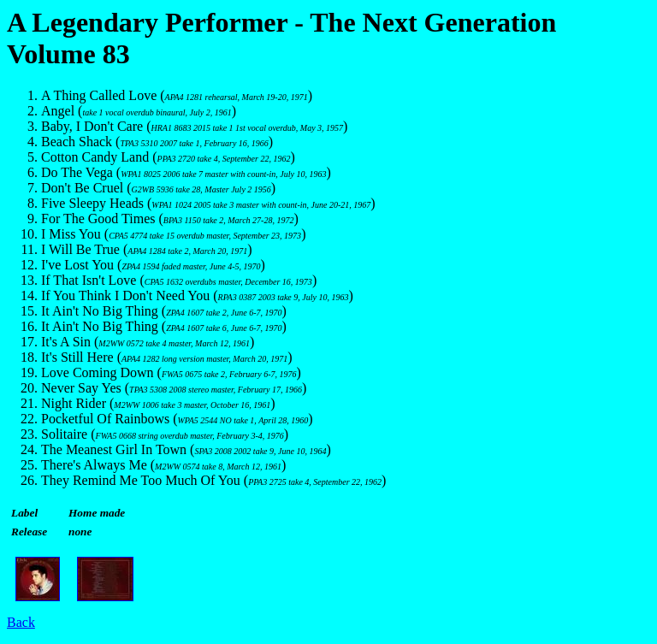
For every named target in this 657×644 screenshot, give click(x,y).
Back (21, 622)
